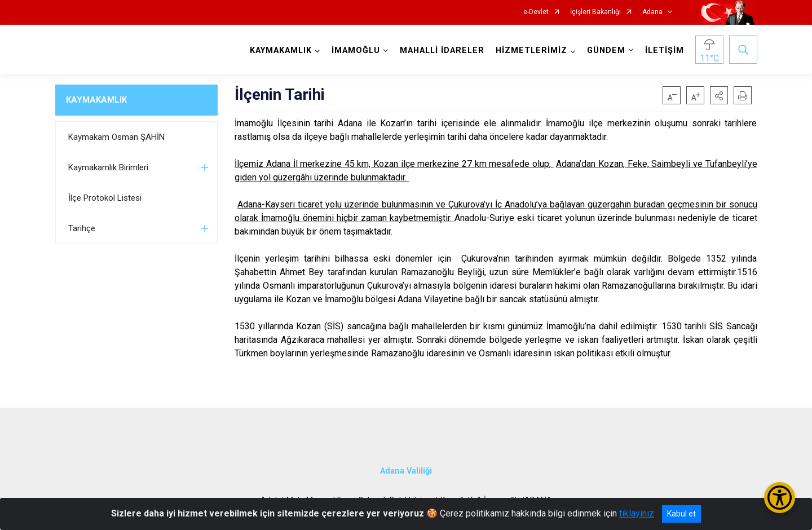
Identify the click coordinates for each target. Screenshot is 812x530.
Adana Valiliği (406, 471)
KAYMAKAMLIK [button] (281, 50)
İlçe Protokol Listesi (105, 198)
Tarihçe (82, 228)
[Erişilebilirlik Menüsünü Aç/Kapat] (780, 498)
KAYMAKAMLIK (96, 100)
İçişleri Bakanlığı (595, 12)
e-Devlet (536, 12)
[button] (719, 95)
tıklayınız (637, 513)
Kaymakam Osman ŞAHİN (116, 137)
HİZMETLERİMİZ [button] (531, 50)
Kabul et (681, 514)
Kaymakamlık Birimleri (108, 167)
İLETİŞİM (665, 50)
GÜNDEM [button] (606, 50)
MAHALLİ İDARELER (442, 50)
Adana (652, 12)
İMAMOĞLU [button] (356, 50)
